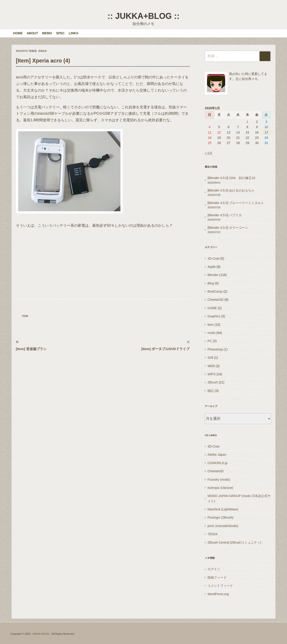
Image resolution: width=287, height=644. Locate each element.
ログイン (214, 569)
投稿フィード (217, 577)
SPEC (60, 33)
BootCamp (215, 291)
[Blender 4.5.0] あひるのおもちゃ (231, 190)
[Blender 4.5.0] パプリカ (225, 215)
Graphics (214, 316)
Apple (212, 267)
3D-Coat (213, 259)
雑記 (211, 391)
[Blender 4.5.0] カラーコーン (228, 228)
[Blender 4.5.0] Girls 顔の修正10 (231, 178)
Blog (211, 283)
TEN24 (212, 534)
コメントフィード (220, 586)
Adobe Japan (217, 455)
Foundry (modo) (219, 480)
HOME (18, 33)
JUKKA (42, 51)
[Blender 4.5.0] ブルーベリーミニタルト (236, 203)
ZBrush (213, 382)
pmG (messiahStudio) (223, 526)
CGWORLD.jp (217, 463)
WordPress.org (218, 594)
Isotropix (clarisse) (220, 488)
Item (25, 316)
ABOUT (32, 33)
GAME (212, 308)
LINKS (74, 33)
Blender (213, 275)
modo (211, 333)
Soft (210, 358)
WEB (211, 366)
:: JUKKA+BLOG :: (143, 16)
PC (210, 341)
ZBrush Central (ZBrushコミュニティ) (234, 542)
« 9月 (208, 153)
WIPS (212, 374)
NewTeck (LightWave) (223, 509)
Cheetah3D (216, 300)
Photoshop (215, 349)
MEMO (47, 33)
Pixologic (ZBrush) (220, 517)
